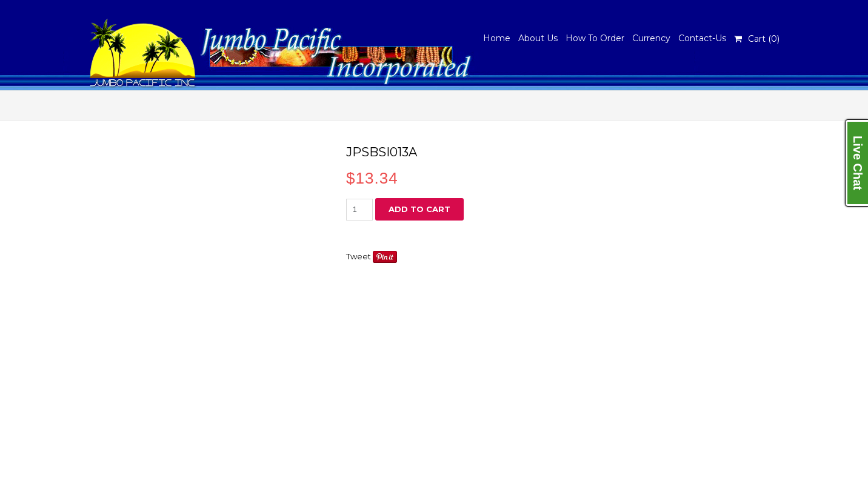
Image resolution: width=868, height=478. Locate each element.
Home (497, 38)
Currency (651, 38)
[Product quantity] (359, 210)
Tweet (359, 256)
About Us (538, 38)
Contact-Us (702, 38)
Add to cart (419, 209)
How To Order (595, 38)
